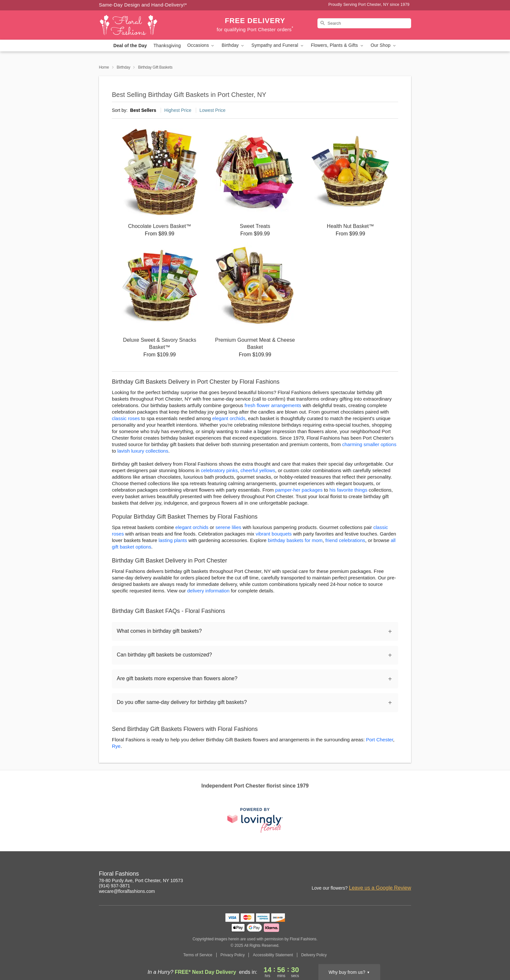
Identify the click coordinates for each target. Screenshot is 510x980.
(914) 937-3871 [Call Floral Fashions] (114, 886)
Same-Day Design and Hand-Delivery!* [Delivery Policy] (143, 5)
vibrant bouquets (274, 534)
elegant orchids (229, 418)
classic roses (126, 418)
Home (104, 67)
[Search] (364, 23)
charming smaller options (369, 444)
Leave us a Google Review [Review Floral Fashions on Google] (380, 888)
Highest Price (178, 110)
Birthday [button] (233, 45)
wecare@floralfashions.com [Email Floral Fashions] (127, 891)
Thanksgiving (167, 46)
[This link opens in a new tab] (255, 820)
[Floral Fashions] (146, 25)
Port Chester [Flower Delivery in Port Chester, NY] (379, 740)
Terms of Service (198, 955)
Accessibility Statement (273, 955)
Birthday (124, 67)
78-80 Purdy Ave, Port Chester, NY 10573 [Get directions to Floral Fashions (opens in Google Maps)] (141, 881)
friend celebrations (345, 540)
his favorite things (349, 490)
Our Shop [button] (384, 45)
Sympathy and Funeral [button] (278, 45)
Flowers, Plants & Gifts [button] (338, 45)
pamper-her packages (299, 490)
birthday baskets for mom (295, 540)
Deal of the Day (130, 46)
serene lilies (228, 527)
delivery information (208, 591)
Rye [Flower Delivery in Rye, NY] (116, 746)
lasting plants (173, 540)
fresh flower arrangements (273, 405)
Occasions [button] (201, 45)
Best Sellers (143, 110)
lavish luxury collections (143, 451)
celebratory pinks (219, 470)
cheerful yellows (258, 470)
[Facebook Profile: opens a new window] (407, 875)
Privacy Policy (233, 955)
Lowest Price (212, 110)
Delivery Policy (314, 955)
